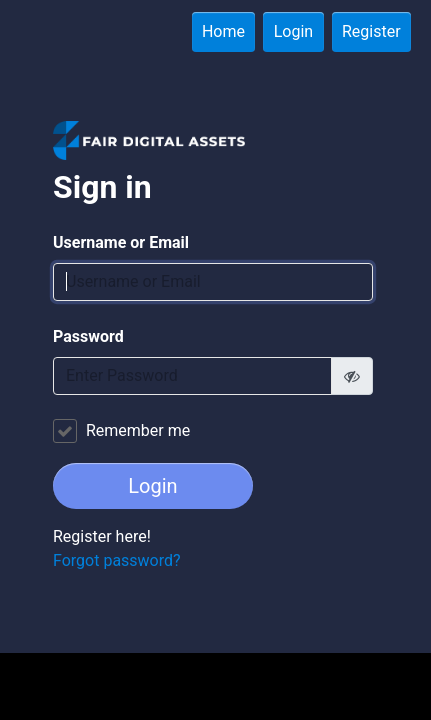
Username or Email (121, 242)
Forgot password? (117, 560)
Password (88, 336)
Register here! (102, 536)
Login (293, 31)
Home (223, 31)
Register (371, 31)
